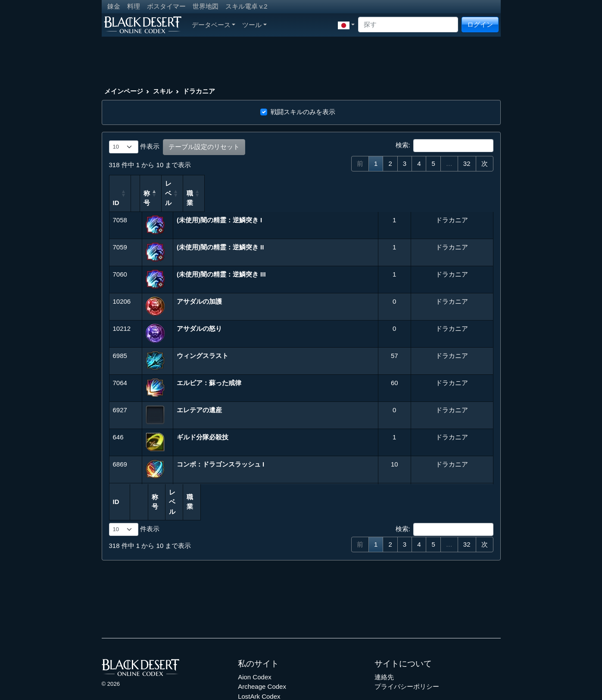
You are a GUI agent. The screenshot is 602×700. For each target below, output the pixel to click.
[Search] (408, 25)
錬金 (114, 6)
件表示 (134, 147)
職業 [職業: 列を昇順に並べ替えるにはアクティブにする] (420, 183)
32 (467, 163)
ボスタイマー (166, 6)
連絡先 (384, 638)
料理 (134, 6)
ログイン (480, 24)
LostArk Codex (259, 658)
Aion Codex (255, 638)
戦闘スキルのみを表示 (303, 112)
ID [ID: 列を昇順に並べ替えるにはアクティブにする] (116, 183)
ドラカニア (199, 91)
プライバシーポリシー (407, 648)
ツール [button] (254, 25)
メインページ (124, 91)
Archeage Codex (262, 648)
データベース (214, 25)
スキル (163, 91)
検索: (444, 146)
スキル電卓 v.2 (246, 6)
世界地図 (206, 6)
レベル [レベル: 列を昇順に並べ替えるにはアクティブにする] (385, 183)
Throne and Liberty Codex (275, 667)
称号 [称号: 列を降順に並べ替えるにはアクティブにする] (186, 183)
